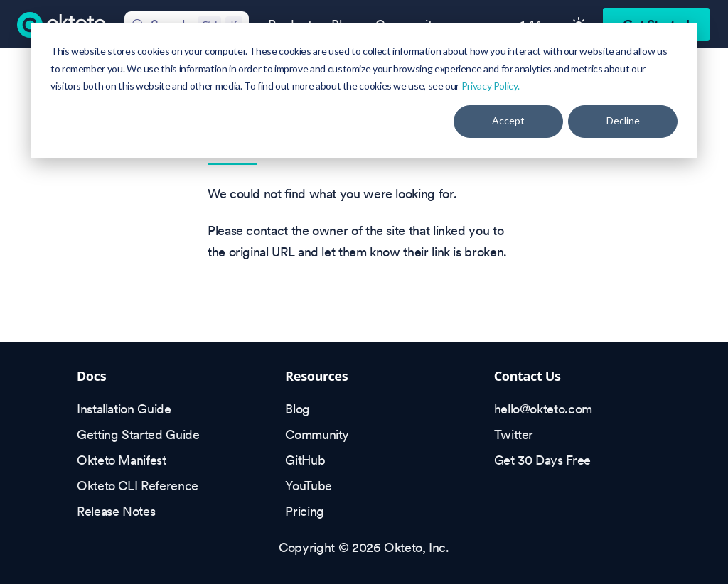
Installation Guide (124, 409)
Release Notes (116, 511)
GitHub (305, 460)
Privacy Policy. (491, 86)
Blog (298, 409)
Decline (623, 120)
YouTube (308, 486)
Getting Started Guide (138, 434)
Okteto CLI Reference (138, 486)
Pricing (304, 511)
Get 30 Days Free (542, 460)
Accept (508, 120)
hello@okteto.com (543, 409)
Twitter (514, 434)
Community (317, 434)
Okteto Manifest (122, 460)
